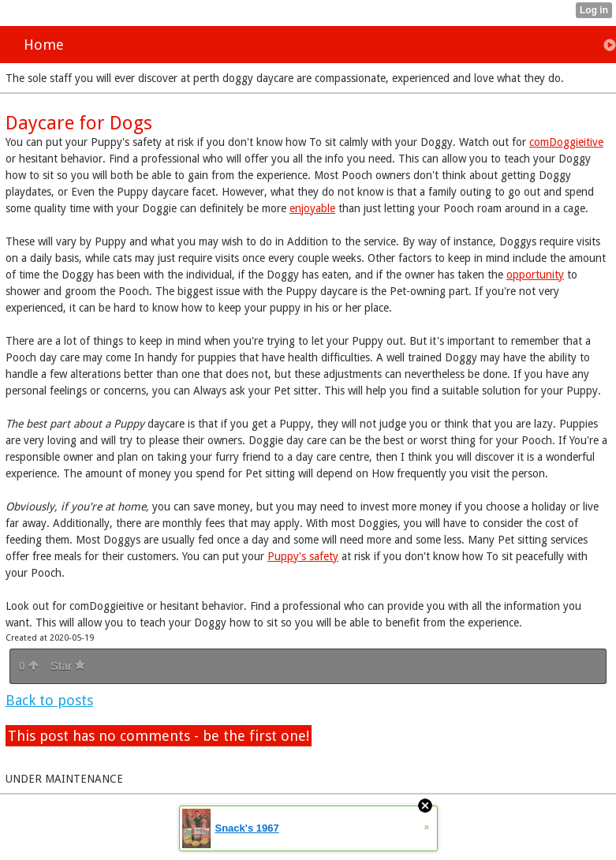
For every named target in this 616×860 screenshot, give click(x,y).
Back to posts (49, 700)
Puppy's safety (303, 556)
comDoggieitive (566, 142)
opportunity (535, 275)
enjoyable (312, 208)
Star (68, 666)
